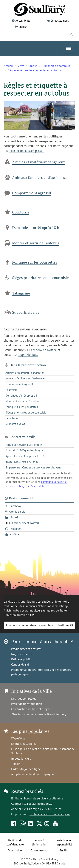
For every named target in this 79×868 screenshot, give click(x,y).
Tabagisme (21, 293)
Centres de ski (20, 664)
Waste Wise (18, 738)
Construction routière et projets (31, 709)
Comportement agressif (32, 193)
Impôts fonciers (21, 758)
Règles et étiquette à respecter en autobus (35, 70)
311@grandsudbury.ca (38, 804)
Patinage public (21, 659)
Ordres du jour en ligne (26, 769)
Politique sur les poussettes (35, 262)
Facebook (36, 350)
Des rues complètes (24, 698)
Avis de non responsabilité (64, 842)
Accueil (8, 66)
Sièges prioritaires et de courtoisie (40, 278)
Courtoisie (21, 212)
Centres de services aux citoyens (50, 814)
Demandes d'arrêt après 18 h (36, 228)
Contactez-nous (60, 21)
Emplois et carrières (24, 744)
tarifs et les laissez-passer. (26, 151)
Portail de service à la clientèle (44, 798)
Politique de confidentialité (15, 842)
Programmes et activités (26, 649)
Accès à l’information (39, 842)
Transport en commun (56, 66)
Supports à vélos (26, 312)
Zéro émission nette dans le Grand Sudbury (39, 714)
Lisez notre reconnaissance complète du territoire (37, 625)
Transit (33, 66)
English (23, 27)
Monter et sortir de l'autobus (36, 243)
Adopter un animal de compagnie (32, 774)
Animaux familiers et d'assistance (40, 177)
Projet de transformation (27, 704)
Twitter (51, 350)
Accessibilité (23, 21)
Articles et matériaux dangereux (39, 162)
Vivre (21, 66)
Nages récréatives (22, 654)
